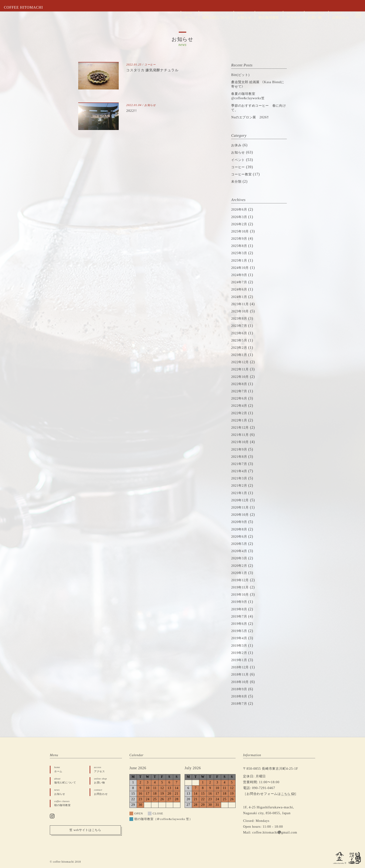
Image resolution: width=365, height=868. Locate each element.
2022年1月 (240, 420)
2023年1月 (240, 355)
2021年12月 (241, 427)
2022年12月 (241, 362)
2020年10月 (241, 514)
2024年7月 (240, 282)
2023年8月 (240, 318)
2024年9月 (240, 275)
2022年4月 (240, 405)
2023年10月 (241, 311)
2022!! (132, 110)
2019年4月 (240, 638)
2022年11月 (241, 369)
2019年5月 (240, 631)
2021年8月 (240, 456)
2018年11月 (241, 674)
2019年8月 (240, 609)
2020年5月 (240, 544)
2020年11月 (241, 507)
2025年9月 (240, 238)
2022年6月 (240, 398)
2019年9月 (240, 602)
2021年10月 (241, 442)
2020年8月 (240, 529)
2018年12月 (241, 667)
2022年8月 (240, 384)
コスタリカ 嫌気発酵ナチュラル (157, 70)
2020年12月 (241, 500)
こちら (288, 794)
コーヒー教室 (243, 174)
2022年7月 (240, 391)
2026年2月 (240, 224)
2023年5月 (240, 340)
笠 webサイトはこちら (85, 832)
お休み (237, 145)
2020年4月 (240, 551)
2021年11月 (241, 435)
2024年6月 (240, 289)
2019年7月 (240, 616)
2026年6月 (240, 209)
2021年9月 (240, 449)
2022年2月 (240, 413)
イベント (239, 160)
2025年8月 (240, 246)
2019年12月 (241, 580)
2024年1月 (240, 297)
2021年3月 (240, 478)
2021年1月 (240, 493)
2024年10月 (241, 268)
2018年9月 (240, 689)
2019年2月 (240, 653)
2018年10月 (241, 682)
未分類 (237, 181)
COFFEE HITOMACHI (27, 7)
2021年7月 (240, 464)
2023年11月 (241, 304)
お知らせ (151, 105)
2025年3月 (240, 253)
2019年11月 (241, 587)
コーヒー (151, 65)
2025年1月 (240, 260)
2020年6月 (240, 536)
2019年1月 (240, 660)
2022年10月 (241, 377)
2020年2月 (240, 566)
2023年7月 (240, 326)
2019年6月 (240, 624)
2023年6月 (240, 333)
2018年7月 (240, 703)
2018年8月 (240, 696)
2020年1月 (240, 573)
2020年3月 (240, 558)
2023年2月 (240, 347)
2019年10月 (241, 594)
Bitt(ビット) (242, 75)
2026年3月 (240, 217)
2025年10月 (241, 231)
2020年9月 (240, 522)
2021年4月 (240, 471)
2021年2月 (240, 485)
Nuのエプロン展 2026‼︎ (253, 117)
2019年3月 (240, 645)
